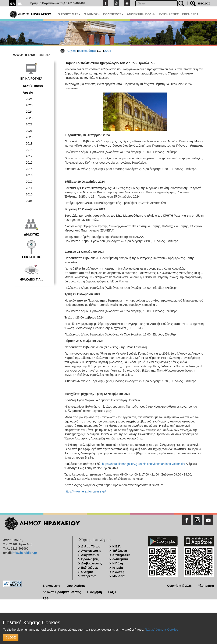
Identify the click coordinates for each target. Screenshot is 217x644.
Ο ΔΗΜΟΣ (92, 14)
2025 (29, 105)
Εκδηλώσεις (90, 568)
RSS (46, 598)
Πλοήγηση (95, 592)
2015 (29, 169)
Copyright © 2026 (179, 585)
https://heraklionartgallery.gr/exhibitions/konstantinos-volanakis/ (144, 464)
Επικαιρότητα (87, 51)
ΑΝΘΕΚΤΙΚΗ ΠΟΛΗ (141, 14)
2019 (29, 143)
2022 (29, 124)
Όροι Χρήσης (76, 585)
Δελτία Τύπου (33, 86)
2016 (29, 163)
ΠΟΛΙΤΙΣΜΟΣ (113, 14)
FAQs (112, 592)
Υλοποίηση (206, 585)
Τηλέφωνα (120, 551)
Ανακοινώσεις (91, 551)
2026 (29, 99)
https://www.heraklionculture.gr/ (85, 491)
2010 (29, 194)
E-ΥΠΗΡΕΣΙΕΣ (169, 14)
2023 (29, 118)
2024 (108, 51)
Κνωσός (118, 572)
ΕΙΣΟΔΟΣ (204, 4)
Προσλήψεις (90, 559)
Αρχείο (28, 92)
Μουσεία (119, 576)
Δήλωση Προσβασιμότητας (62, 592)
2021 (29, 131)
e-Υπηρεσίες (121, 555)
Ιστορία (118, 568)
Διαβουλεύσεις (92, 563)
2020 (29, 137)
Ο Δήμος (87, 572)
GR (12, 4)
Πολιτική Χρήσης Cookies (161, 630)
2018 (29, 150)
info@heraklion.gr (24, 553)
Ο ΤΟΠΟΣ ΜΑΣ (69, 14)
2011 (29, 188)
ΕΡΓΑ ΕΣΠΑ (191, 14)
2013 (29, 175)
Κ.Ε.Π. (117, 546)
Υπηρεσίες (89, 576)
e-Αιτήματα (120, 559)
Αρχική (71, 51)
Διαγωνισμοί (90, 555)
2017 (29, 156)
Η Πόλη (118, 563)
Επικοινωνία (51, 585)
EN (20, 4)
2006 (29, 201)
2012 (29, 182)
